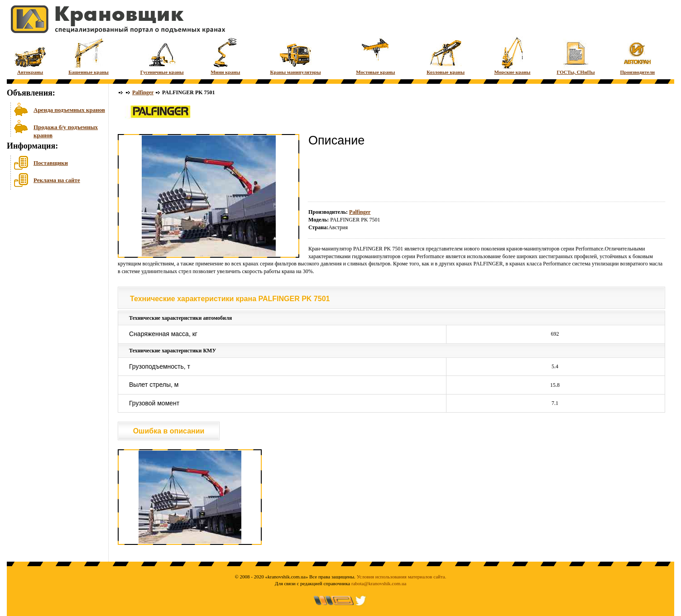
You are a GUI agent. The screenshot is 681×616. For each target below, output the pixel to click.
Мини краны (225, 55)
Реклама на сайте (57, 180)
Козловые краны (446, 55)
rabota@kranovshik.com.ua (379, 583)
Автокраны (30, 55)
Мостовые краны (375, 55)
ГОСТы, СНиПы (575, 55)
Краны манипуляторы (295, 55)
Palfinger (143, 92)
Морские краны (513, 55)
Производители (638, 55)
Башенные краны (89, 55)
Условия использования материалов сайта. (402, 577)
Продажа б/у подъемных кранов (66, 130)
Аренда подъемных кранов (69, 110)
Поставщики (51, 163)
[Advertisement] (52, 262)
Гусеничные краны (162, 55)
